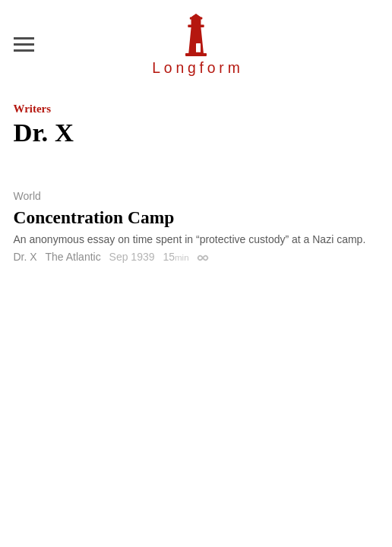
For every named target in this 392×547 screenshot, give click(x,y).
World (27, 196)
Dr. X (25, 257)
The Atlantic (73, 257)
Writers (32, 109)
